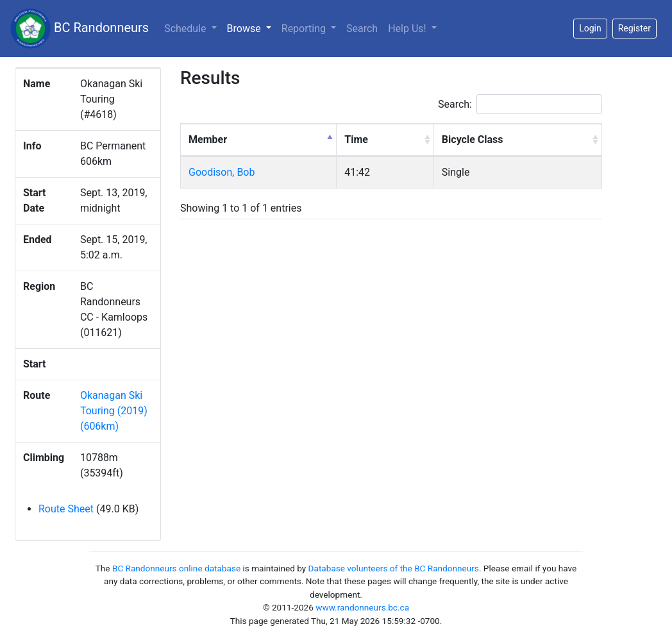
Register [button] (634, 28)
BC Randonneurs (80, 29)
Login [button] (590, 28)
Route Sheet (66, 509)
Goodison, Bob (222, 172)
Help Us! (408, 29)
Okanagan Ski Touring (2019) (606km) (114, 411)
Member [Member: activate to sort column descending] (208, 139)
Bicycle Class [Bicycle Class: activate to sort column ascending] (473, 139)
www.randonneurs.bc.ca (362, 607)
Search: (520, 104)
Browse (252, 28)
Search (362, 29)
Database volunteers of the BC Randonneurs (394, 568)
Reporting (305, 29)
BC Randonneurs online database (176, 568)
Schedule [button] (186, 29)
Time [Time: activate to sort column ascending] (356, 139)
